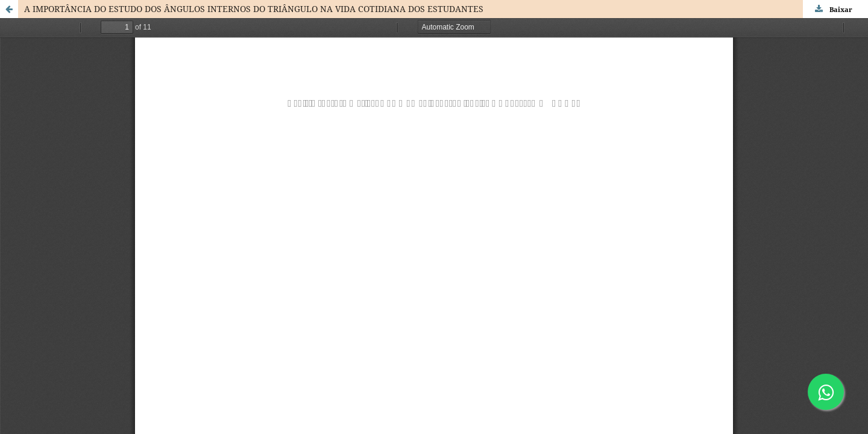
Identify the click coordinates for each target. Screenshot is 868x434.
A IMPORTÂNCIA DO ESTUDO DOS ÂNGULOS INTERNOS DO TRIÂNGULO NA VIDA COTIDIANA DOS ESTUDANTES (254, 9)
